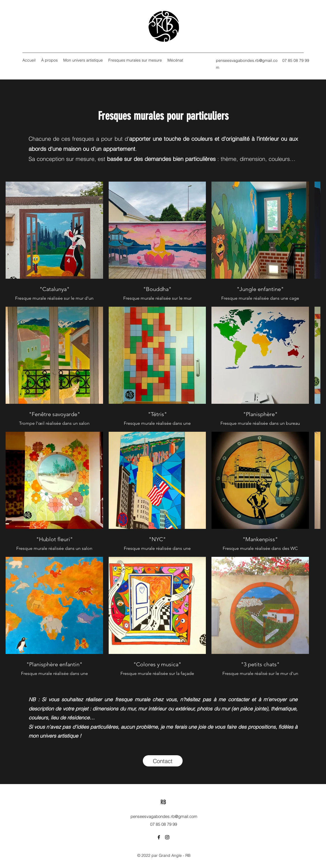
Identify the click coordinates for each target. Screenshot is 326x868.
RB (163, 802)
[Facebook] (159, 837)
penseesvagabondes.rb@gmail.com (164, 816)
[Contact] (163, 761)
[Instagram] (167, 837)
